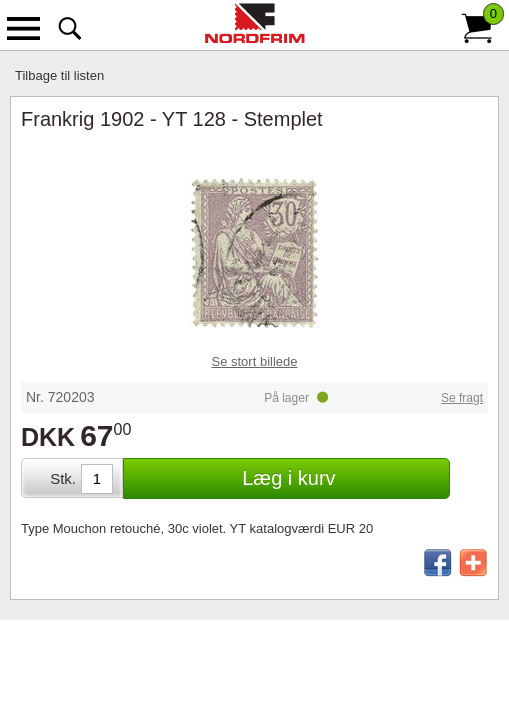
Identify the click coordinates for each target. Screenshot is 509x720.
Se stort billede (255, 361)
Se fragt (462, 398)
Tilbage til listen (59, 75)
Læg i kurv (288, 478)
